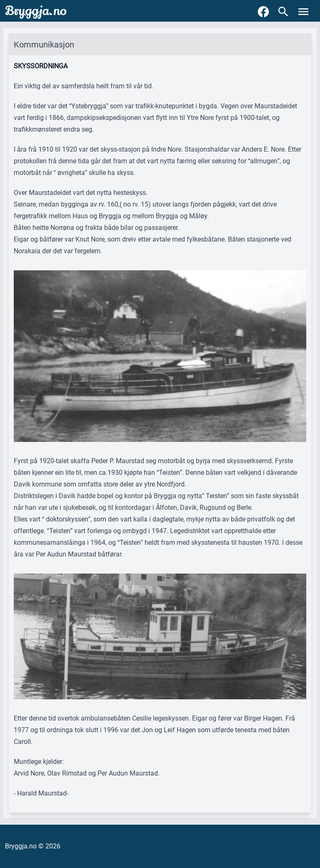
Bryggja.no (36, 11)
